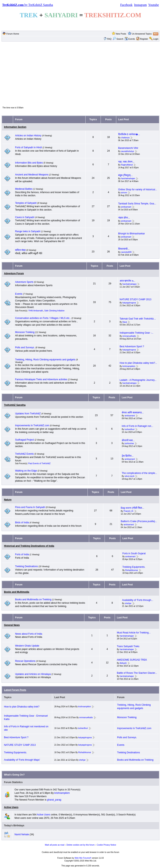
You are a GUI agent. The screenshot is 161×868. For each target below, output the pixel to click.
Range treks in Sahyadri (28, 231)
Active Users (11, 807)
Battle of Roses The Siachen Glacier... (137, 673)
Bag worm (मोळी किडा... (132, 508)
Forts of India (22, 554)
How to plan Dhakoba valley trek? (22, 707)
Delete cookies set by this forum (81, 845)
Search (118, 39)
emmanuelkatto (129, 336)
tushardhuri (130, 429)
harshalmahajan (128, 179)
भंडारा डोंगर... (124, 218)
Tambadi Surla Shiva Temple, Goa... (137, 204)
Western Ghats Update (27, 646)
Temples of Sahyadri (26, 203)
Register (144, 39)
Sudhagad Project (24, 440)
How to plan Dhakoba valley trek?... (138, 363)
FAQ (109, 39)
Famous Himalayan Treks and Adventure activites (41, 379)
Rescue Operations (25, 661)
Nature (8, 500)
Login (156, 39)
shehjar (128, 603)
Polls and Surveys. (25, 347)
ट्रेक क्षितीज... (128, 456)
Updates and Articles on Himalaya (33, 674)
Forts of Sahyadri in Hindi (28, 147)
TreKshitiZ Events (24, 454)
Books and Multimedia (17, 592)
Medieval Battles (24, 189)
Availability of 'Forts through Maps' (22, 760)
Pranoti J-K (128, 511)
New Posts (121, 34)
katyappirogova (129, 303)
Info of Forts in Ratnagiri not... (137, 426)
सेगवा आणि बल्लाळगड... (133, 413)
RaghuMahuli (127, 165)
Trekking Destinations (26, 566)
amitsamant (126, 207)
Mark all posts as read (55, 845)
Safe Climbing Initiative (54, 311)
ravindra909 (126, 252)
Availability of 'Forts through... (138, 600)
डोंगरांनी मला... (128, 440)
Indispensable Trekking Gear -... (136, 333)
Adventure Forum (14, 273)
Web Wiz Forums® (83, 858)
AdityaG (123, 663)
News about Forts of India (29, 634)
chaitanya (125, 138)
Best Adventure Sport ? (132, 346)
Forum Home (13, 34)
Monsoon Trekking (25, 332)
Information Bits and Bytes (29, 163)
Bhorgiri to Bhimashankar (132, 234)
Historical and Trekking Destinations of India (29, 546)
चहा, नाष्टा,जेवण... (126, 162)
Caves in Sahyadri (25, 217)
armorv (124, 193)
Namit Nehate (22, 834)
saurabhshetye (128, 151)
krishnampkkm (129, 366)
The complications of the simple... (139, 473)
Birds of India (22, 523)
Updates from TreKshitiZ (28, 414)
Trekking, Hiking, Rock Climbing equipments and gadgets (45, 360)
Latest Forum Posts (15, 690)
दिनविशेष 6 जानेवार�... (129, 134)
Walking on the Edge (26, 471)
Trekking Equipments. (134, 567)
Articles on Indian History (28, 136)
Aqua (125, 322)
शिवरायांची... (124, 249)
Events (130, 39)
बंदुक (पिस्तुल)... (125, 175)
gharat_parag (54, 800)
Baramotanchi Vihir (128, 148)
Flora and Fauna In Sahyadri (30, 507)
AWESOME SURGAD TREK (132, 660)
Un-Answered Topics (142, 34)
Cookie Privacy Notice (107, 845)
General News (12, 625)
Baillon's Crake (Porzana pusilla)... (139, 521)
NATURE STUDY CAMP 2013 (135, 299)
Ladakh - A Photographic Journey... (138, 380)
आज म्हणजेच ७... (127, 281)
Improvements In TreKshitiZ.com (32, 425)
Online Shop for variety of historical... (138, 190)
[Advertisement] (80, 74)
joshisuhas (129, 443)
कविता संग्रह (20, 250)
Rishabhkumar (131, 570)
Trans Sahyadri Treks (128, 646)
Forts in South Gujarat (134, 553)
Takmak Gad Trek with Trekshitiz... (138, 319)
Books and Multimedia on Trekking (33, 600)
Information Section (15, 127)
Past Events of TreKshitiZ (39, 463)
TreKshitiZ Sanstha (15, 405)
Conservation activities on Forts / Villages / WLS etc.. (43, 318)
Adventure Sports (24, 282)
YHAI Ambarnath (36, 311)
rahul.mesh (129, 476)
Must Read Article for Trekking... (134, 633)
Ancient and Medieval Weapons (32, 175)
